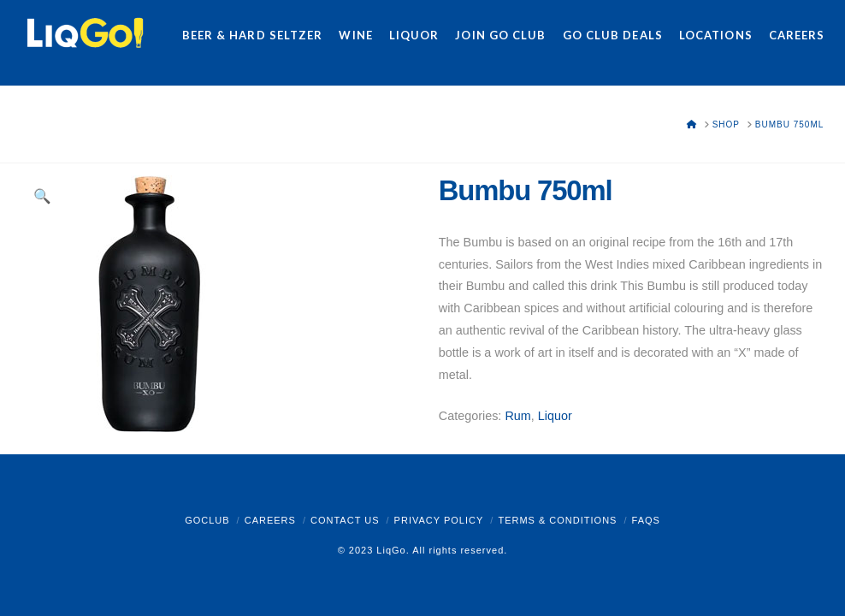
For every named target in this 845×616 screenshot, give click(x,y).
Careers (270, 520)
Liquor (555, 416)
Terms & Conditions (557, 520)
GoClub (207, 520)
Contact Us (345, 520)
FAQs (646, 520)
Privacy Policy (439, 520)
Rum (517, 416)
